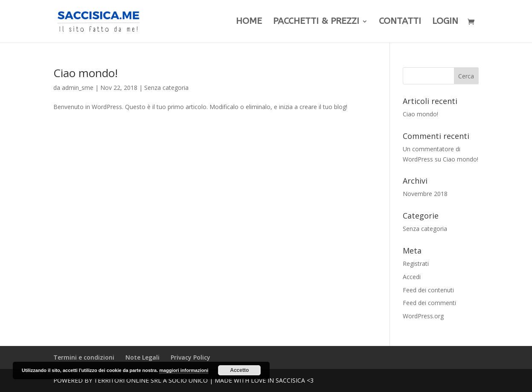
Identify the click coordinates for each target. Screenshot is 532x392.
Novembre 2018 (425, 194)
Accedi (412, 277)
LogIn (445, 22)
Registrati (416, 264)
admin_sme (78, 88)
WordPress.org (423, 316)
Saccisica (290, 380)
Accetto (239, 370)
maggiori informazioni (184, 370)
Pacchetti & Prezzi (316, 22)
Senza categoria (166, 88)
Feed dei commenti (429, 303)
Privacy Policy (190, 357)
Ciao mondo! (86, 73)
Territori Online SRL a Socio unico (151, 380)
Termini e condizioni (84, 357)
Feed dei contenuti (428, 290)
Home (249, 22)
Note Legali (142, 357)
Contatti (400, 22)
